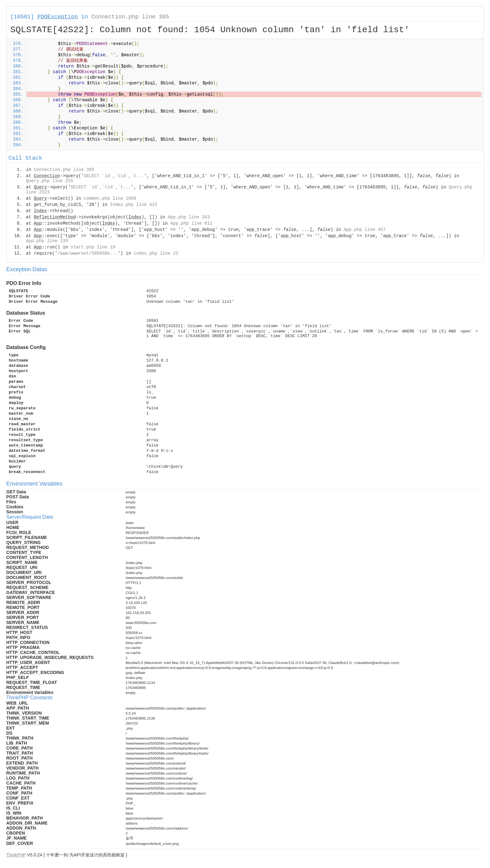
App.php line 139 (47, 241)
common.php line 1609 (110, 198)
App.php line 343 (189, 217)
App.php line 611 (191, 223)
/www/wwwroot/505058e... (88, 253)
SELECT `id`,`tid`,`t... (114, 176)
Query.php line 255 (50, 181)
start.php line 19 (93, 247)
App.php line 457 (365, 230)
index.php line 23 (156, 253)
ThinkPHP (16, 855)
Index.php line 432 (134, 205)
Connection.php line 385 (130, 17)
